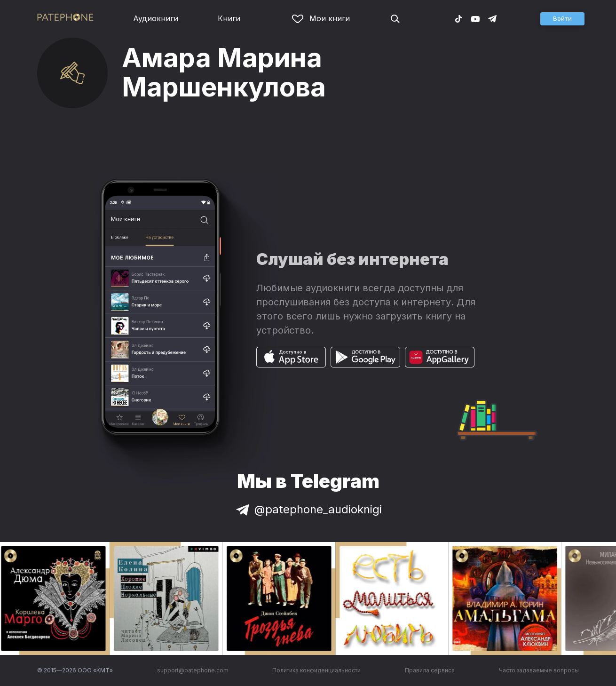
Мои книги (321, 18)
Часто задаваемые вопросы (539, 670)
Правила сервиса (430, 670)
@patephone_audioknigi (308, 509)
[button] (562, 19)
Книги (229, 18)
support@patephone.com (193, 670)
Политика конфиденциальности (316, 670)
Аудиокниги (156, 18)
